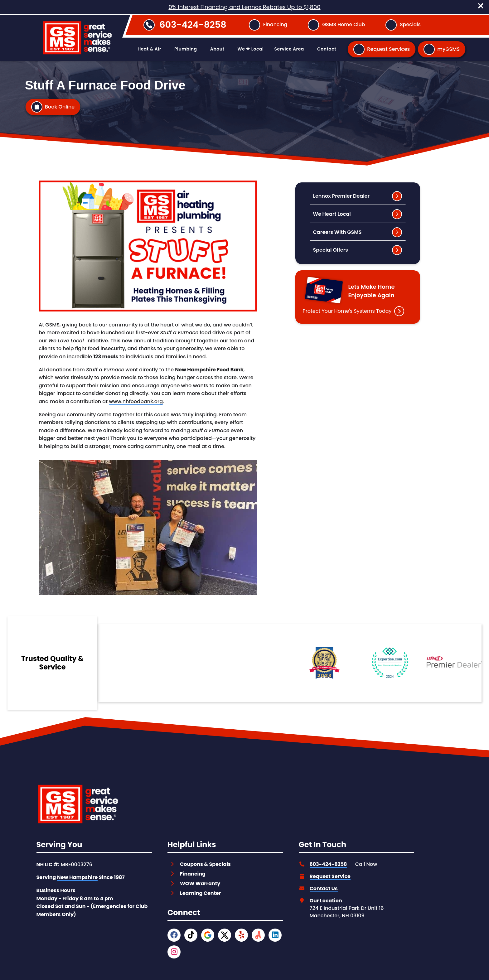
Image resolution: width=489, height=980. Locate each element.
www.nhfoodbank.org (136, 401)
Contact (327, 49)
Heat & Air (149, 49)
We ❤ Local (251, 49)
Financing (193, 872)
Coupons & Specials (205, 863)
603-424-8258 (193, 25)
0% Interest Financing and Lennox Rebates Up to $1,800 (244, 7)
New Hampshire (77, 876)
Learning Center (201, 892)
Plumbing (186, 49)
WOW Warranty (200, 882)
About (217, 49)
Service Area (289, 49)
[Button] (268, 25)
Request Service (330, 875)
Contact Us (324, 887)
